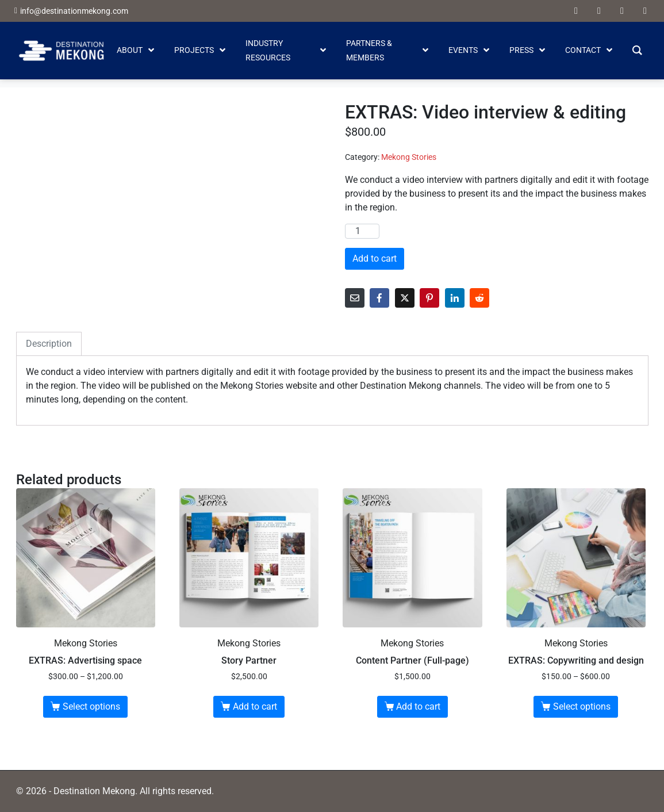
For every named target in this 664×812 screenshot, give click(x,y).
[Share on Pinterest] (429, 298)
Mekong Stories (409, 157)
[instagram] (645, 11)
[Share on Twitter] (405, 298)
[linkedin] (622, 11)
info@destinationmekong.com (74, 11)
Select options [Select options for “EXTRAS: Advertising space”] (91, 706)
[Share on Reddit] (479, 298)
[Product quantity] (362, 231)
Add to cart (375, 258)
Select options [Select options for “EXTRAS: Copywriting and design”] (582, 706)
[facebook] (576, 11)
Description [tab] (49, 344)
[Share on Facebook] (379, 298)
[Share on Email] (355, 298)
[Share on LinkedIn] (455, 298)
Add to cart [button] (255, 706)
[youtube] (599, 11)
